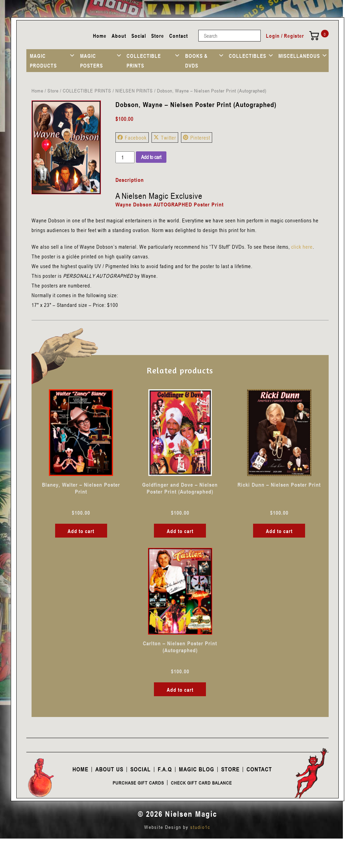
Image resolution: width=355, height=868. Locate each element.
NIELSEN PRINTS (134, 91)
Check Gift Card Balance (201, 783)
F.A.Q (165, 769)
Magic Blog (197, 769)
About (119, 36)
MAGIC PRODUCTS (43, 61)
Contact (179, 36)
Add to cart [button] (81, 531)
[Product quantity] (125, 157)
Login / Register (285, 36)
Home (100, 36)
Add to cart (151, 157)
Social (139, 36)
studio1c (200, 827)
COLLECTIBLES (248, 56)
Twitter (165, 138)
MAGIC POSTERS (92, 61)
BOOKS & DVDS (196, 61)
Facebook (132, 138)
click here (302, 247)
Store (158, 36)
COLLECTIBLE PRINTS (144, 61)
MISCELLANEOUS (299, 56)
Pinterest (197, 138)
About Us (109, 769)
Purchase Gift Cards (138, 783)
